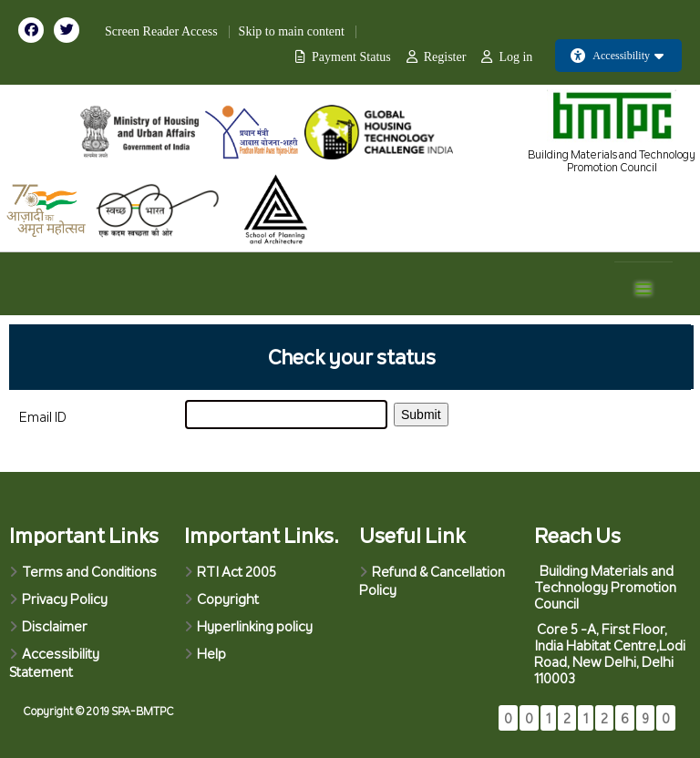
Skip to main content (292, 31)
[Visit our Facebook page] (36, 29)
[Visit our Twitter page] (70, 29)
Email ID (43, 417)
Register (445, 57)
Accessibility (617, 56)
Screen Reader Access (161, 31)
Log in (515, 57)
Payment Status (351, 57)
